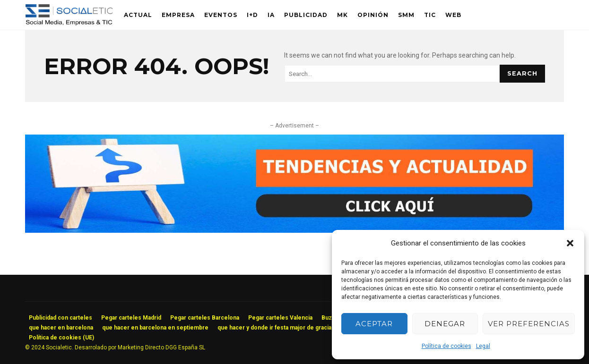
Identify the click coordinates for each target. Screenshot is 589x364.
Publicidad (306, 15)
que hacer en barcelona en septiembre (155, 328)
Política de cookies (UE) (61, 338)
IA (271, 15)
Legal (483, 346)
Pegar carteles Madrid (131, 318)
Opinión (373, 15)
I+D (252, 15)
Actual (138, 15)
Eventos (221, 15)
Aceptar (374, 324)
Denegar (445, 324)
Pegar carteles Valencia (280, 318)
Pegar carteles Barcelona (205, 318)
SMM (406, 15)
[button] (570, 243)
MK (342, 15)
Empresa (178, 15)
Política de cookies (446, 346)
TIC (430, 15)
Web (453, 15)
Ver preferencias (529, 324)
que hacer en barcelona (61, 328)
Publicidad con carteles (61, 318)
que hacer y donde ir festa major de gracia (274, 328)
